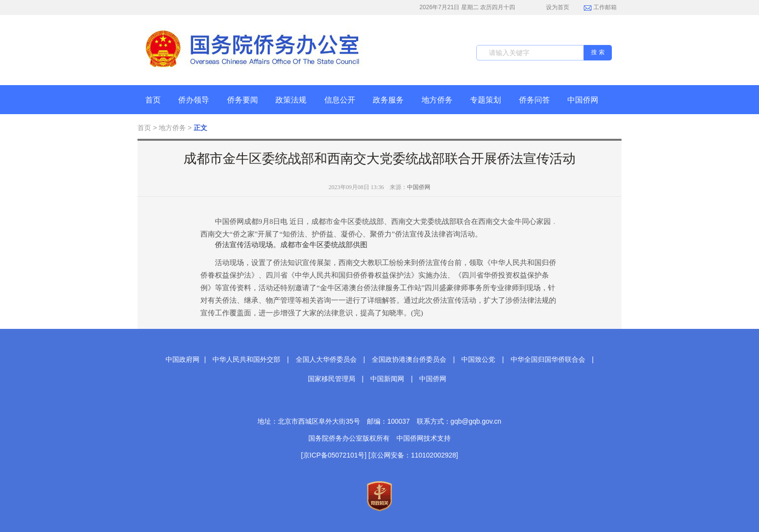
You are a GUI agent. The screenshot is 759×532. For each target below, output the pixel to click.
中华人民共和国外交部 (246, 359)
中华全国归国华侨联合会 (548, 359)
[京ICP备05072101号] (334, 455)
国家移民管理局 (332, 379)
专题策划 (486, 100)
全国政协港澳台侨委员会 (409, 359)
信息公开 (340, 100)
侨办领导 (194, 100)
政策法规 (291, 100)
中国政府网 (182, 359)
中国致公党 (478, 359)
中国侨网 (583, 100)
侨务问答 (534, 100)
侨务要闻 (243, 100)
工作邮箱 (600, 8)
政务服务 (388, 100)
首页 (153, 100)
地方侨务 (437, 100)
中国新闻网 (387, 379)
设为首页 (552, 7)
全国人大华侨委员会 (326, 359)
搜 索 (598, 52)
